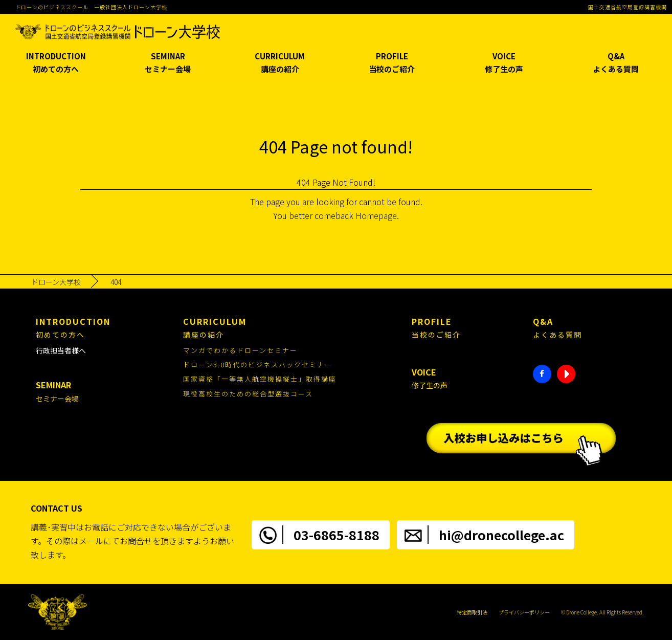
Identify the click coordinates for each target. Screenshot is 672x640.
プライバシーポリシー (524, 612)
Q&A (616, 63)
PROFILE (392, 63)
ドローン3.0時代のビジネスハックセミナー (258, 365)
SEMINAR (168, 63)
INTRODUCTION (56, 63)
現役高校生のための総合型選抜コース (248, 394)
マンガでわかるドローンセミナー (240, 350)
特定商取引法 (472, 612)
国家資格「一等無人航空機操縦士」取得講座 (260, 379)
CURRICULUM (280, 63)
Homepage (376, 215)
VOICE (504, 63)
